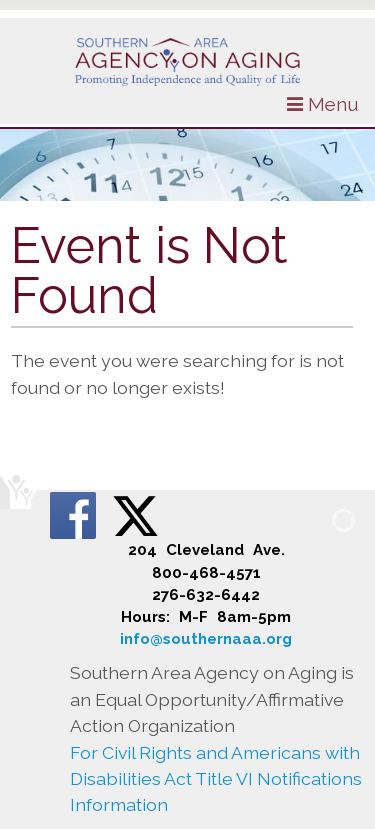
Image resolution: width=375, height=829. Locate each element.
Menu (323, 104)
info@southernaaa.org (206, 639)
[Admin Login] (320, 519)
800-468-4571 (206, 573)
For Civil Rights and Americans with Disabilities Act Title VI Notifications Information (216, 779)
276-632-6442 (206, 595)
